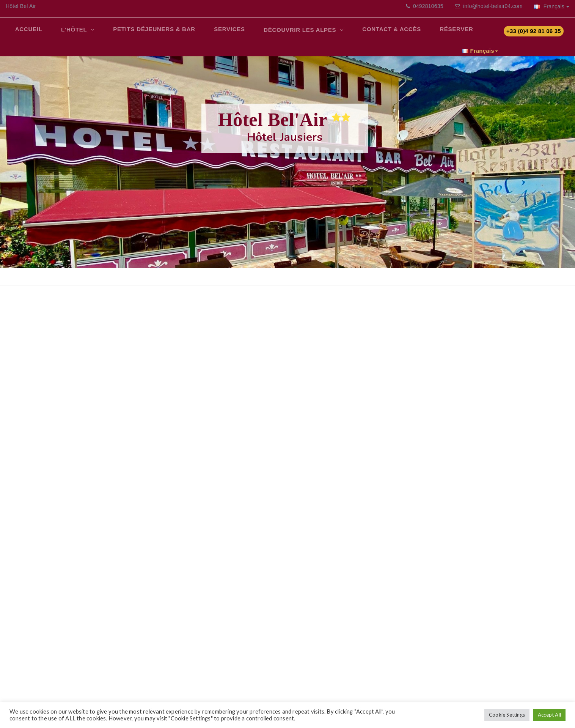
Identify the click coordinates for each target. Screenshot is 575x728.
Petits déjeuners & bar (145, 32)
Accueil (27, 32)
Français (552, 6)
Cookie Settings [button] (507, 715)
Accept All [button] (549, 715)
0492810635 (427, 6)
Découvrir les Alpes (285, 34)
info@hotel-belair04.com (493, 6)
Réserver (434, 32)
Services (217, 32)
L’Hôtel (70, 33)
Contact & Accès (372, 32)
